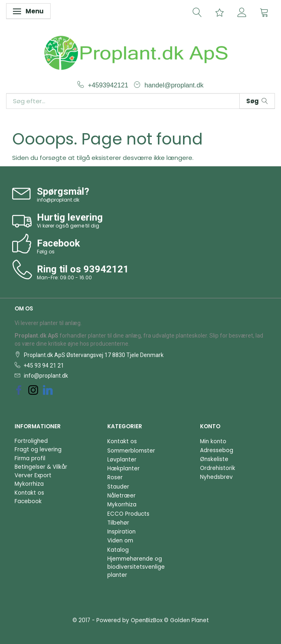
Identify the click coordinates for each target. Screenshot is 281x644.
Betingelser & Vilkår (41, 467)
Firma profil (30, 458)
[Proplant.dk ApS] (140, 52)
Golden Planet (189, 620)
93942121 (106, 269)
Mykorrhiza (29, 484)
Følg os (46, 252)
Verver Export (33, 475)
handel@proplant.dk (174, 85)
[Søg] (257, 101)
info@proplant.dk (58, 200)
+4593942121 (109, 85)
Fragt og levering (38, 450)
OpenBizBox (147, 620)
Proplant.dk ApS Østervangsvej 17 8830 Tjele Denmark (93, 355)
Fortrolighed (31, 441)
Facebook (28, 501)
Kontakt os (29, 493)
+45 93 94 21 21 (43, 366)
